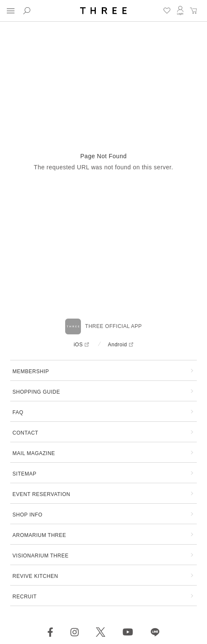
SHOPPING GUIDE (36, 392)
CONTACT (25, 433)
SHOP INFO (27, 515)
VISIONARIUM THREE (40, 556)
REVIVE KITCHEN (35, 576)
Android (117, 345)
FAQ (18, 412)
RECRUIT (24, 597)
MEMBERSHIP (31, 371)
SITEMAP (24, 474)
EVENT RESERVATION (41, 494)
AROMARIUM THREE (39, 535)
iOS (78, 345)
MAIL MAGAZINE (34, 453)
